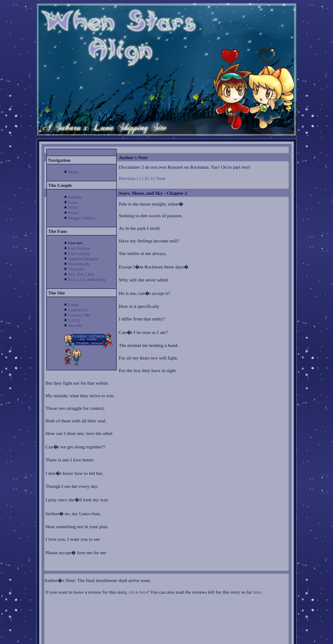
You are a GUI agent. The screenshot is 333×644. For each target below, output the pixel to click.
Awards (75, 325)
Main (73, 172)
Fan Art (75, 243)
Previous (127, 178)
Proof (73, 212)
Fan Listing (79, 253)
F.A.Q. (74, 320)
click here (138, 592)
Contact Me (79, 315)
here (257, 592)
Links (73, 304)
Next (161, 178)
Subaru (75, 197)
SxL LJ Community (87, 279)
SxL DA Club (81, 274)
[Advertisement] (147, 630)
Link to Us (78, 310)
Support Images (83, 258)
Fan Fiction (79, 248)
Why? (74, 207)
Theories (76, 269)
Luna (73, 202)
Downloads (79, 264)
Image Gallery (82, 218)
